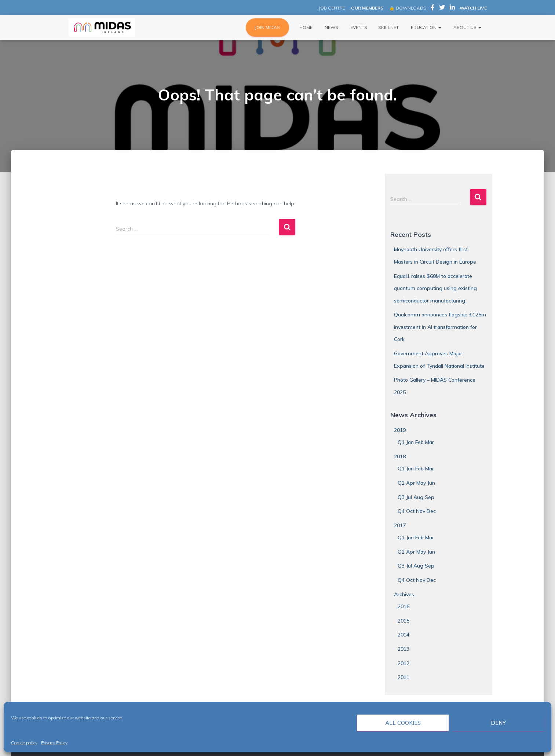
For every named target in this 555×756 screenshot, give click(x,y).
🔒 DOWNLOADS (408, 8)
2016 (404, 606)
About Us (467, 27)
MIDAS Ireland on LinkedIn (452, 8)
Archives (404, 594)
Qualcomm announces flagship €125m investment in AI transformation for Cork (440, 327)
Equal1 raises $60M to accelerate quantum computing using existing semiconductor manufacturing (435, 288)
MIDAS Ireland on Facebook (432, 8)
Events (358, 27)
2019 (400, 430)
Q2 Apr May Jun (416, 483)
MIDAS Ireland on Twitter (442, 8)
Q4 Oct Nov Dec (417, 511)
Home (305, 27)
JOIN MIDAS (267, 27)
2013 (404, 649)
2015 (404, 621)
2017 (400, 525)
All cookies (403, 723)
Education (426, 27)
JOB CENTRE (331, 8)
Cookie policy (24, 743)
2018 (400, 456)
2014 (404, 635)
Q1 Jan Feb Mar (416, 442)
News (331, 27)
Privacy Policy (54, 743)
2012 (404, 663)
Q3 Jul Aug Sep (416, 497)
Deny (498, 723)
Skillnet (388, 27)
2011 (404, 677)
